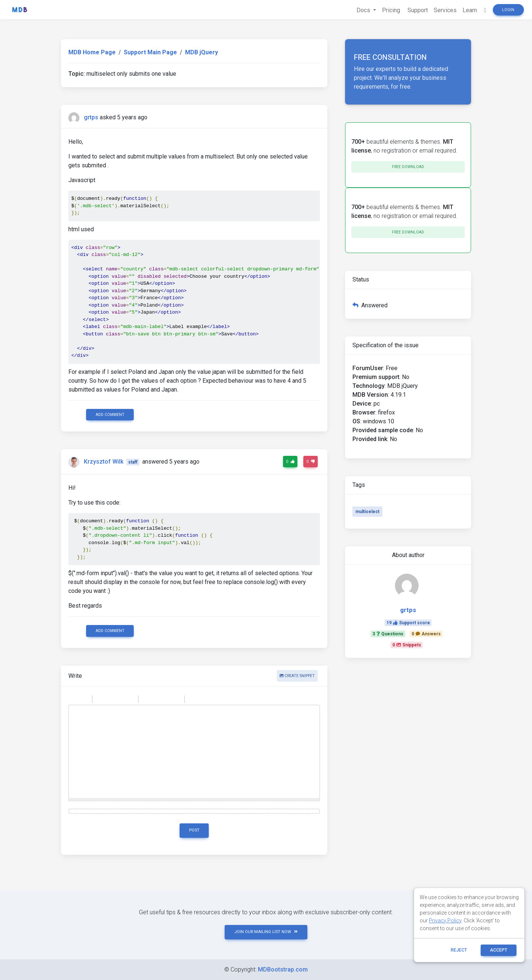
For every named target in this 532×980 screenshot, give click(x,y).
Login (508, 10)
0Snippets (407, 645)
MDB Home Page (92, 52)
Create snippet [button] (297, 676)
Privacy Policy (445, 921)
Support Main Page (150, 52)
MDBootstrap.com (283, 969)
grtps (91, 117)
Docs (364, 10)
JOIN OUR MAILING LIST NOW (266, 932)
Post (194, 830)
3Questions (388, 634)
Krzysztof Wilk (104, 462)
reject (459, 950)
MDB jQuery (202, 52)
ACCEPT (499, 950)
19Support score (408, 623)
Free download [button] (408, 167)
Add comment (110, 415)
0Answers (426, 634)
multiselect (367, 512)
